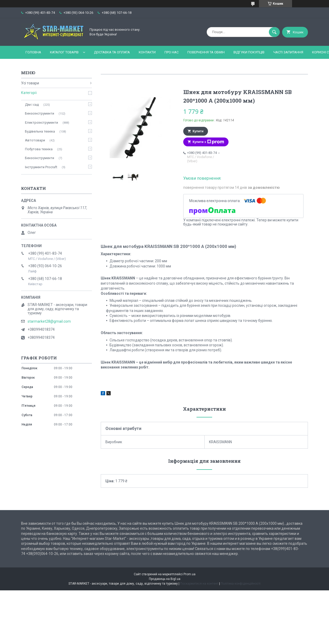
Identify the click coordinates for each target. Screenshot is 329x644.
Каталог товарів (64, 52)
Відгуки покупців (249, 52)
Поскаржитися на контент (199, 584)
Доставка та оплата (112, 52)
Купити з (208, 142)
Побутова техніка (39, 149)
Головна (33, 52)
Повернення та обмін (206, 52)
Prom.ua (189, 574)
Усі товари (30, 83)
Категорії (29, 93)
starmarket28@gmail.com (49, 321)
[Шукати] (274, 32)
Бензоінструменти (40, 113)
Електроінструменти (42, 123)
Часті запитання (288, 52)
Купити (198, 131)
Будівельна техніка (40, 131)
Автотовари (35, 140)
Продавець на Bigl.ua (165, 579)
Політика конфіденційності (241, 584)
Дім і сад (32, 105)
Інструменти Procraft (41, 167)
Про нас (172, 52)
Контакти (147, 52)
